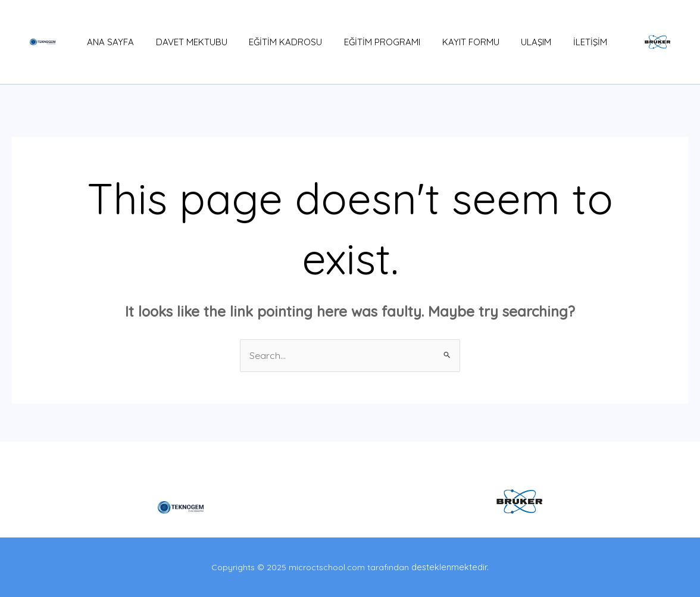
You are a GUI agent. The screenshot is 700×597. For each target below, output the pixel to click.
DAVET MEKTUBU (193, 42)
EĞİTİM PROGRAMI (376, 42)
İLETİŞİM (572, 42)
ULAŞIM (522, 42)
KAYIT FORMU (461, 42)
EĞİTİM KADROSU (284, 42)
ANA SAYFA (116, 42)
